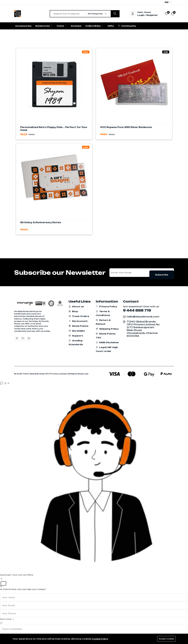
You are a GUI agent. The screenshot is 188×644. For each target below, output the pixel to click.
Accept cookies (166, 639)
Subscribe (162, 273)
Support (76, 336)
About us (76, 306)
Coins (62, 26)
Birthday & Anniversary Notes (41, 222)
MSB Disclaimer (107, 342)
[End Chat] (1, 623)
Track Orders (79, 316)
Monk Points (78, 326)
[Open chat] (5, 383)
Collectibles (94, 26)
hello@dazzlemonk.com (143, 317)
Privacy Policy (106, 306)
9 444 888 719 (137, 310)
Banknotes (44, 26)
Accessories (23, 26)
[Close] (1, 579)
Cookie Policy (100, 639)
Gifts (111, 26)
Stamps (76, 26)
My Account (78, 321)
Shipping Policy (107, 329)
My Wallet (77, 331)
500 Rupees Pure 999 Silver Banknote (126, 127)
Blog (73, 311)
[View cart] (172, 13)
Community (127, 26)
